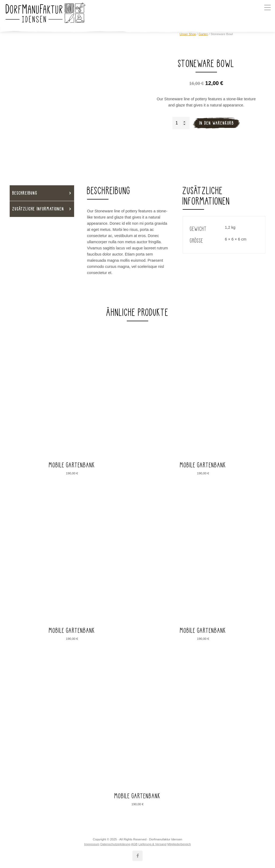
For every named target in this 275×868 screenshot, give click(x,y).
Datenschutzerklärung (115, 844)
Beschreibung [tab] (25, 193)
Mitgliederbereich (179, 844)
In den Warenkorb (217, 123)
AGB (134, 844)
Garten (203, 34)
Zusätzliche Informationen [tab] (38, 209)
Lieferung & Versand (153, 844)
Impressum (92, 844)
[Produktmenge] (181, 123)
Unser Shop (188, 34)
